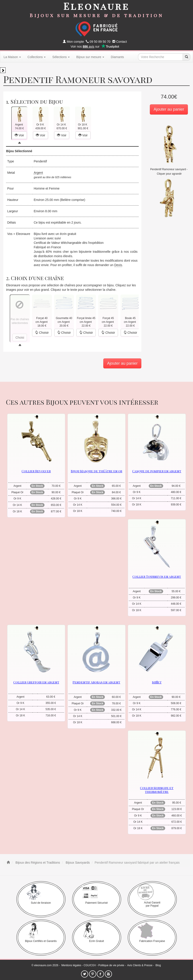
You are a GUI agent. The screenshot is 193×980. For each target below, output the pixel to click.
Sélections (61, 57)
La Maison (12, 57)
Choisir (42, 333)
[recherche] (186, 57)
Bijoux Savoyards (77, 863)
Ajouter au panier (169, 109)
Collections (37, 57)
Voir (19, 135)
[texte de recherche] (160, 57)
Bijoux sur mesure (90, 57)
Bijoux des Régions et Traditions (37, 863)
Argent (38, 173)
